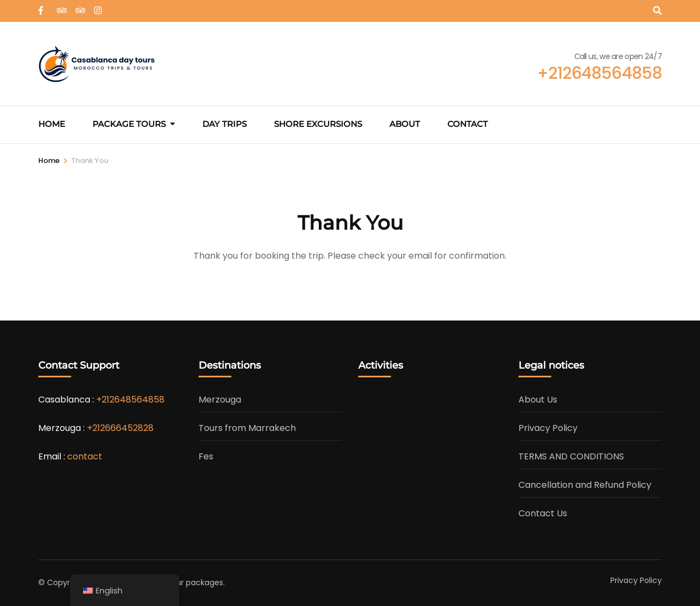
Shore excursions (318, 124)
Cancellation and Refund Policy (585, 485)
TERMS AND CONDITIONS (571, 456)
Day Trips (224, 124)
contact (85, 456)
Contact (468, 124)
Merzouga (220, 400)
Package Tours (129, 124)
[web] (42, 7)
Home (52, 124)
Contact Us (543, 513)
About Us (538, 400)
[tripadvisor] (61, 7)
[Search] (657, 11)
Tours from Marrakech (247, 428)
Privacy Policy (548, 428)
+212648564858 (130, 400)
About (405, 124)
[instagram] (98, 7)
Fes (206, 456)
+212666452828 (120, 428)
